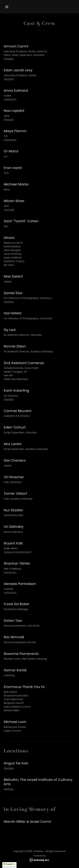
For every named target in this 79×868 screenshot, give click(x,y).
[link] (40, 860)
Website (9, 59)
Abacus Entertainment (18, 552)
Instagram (10, 99)
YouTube (9, 210)
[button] (9, 7)
